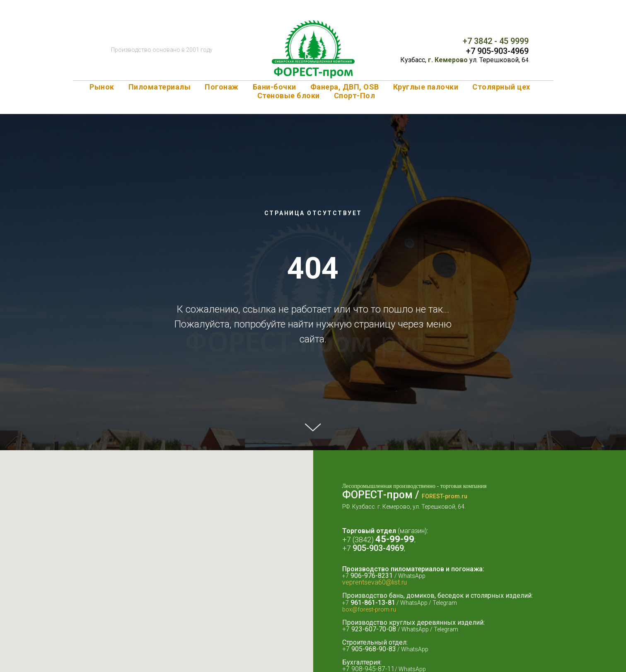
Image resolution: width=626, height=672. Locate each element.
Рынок (102, 87)
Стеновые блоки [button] (289, 96)
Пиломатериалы (160, 87)
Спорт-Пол (355, 96)
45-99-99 (395, 539)
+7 (347, 548)
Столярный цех (501, 87)
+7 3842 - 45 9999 (496, 41)
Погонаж (222, 87)
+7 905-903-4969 (497, 51)
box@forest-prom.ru (369, 609)
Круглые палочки (426, 87)
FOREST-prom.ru (445, 496)
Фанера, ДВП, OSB (345, 87)
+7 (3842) (359, 540)
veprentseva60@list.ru (375, 582)
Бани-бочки (274, 87)
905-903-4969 (378, 548)
